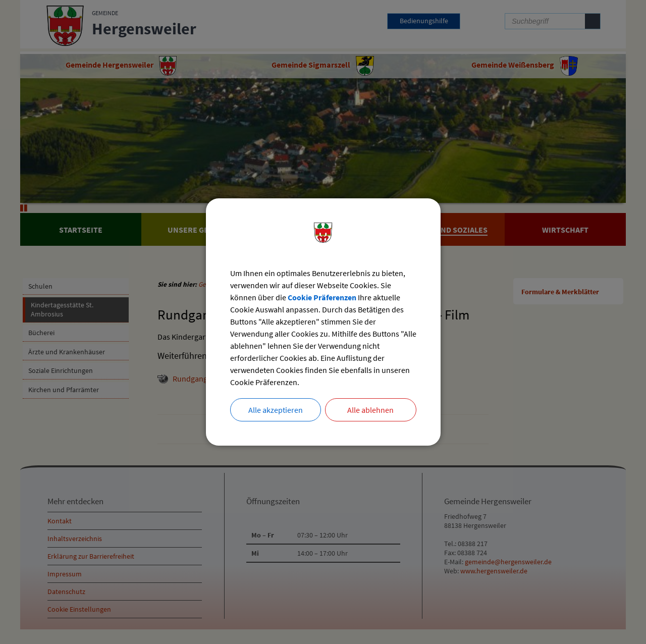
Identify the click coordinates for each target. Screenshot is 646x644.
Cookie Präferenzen (322, 297)
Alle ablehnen (370, 410)
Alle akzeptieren (276, 410)
